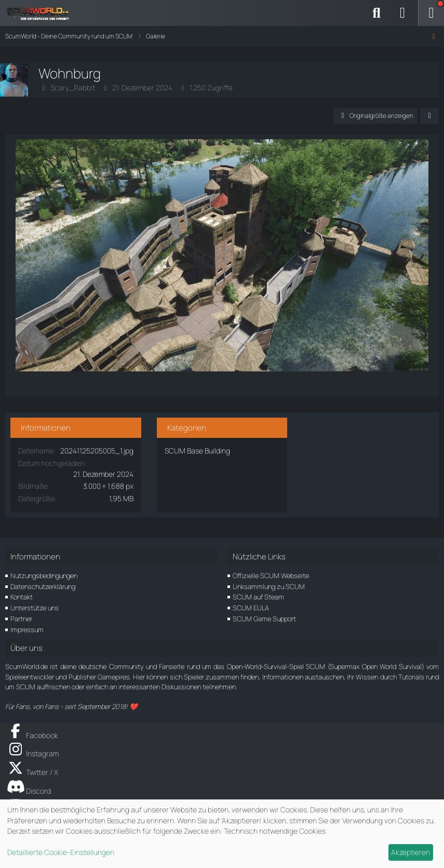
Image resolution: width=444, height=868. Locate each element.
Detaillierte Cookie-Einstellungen (61, 852)
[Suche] (376, 13)
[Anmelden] (402, 13)
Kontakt (22, 597)
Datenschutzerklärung (43, 586)
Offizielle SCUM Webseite (271, 576)
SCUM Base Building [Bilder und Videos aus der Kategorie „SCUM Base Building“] (197, 451)
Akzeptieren (411, 852)
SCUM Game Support (264, 619)
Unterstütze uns (35, 608)
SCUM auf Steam (258, 597)
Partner (21, 619)
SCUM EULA (251, 608)
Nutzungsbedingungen (44, 576)
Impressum (27, 630)
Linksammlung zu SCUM (269, 586)
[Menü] (431, 13)
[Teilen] (429, 116)
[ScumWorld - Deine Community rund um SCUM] (42, 13)
